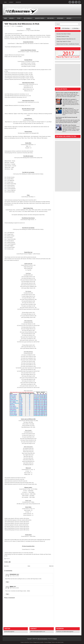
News (58, 28)
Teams (20, 18)
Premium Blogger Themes (50, 642)
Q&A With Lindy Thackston (69, 125)
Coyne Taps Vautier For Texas (64, 41)
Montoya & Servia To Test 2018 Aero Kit (66, 39)
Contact (11, 2)
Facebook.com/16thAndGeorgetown (65, 632)
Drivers (13, 18)
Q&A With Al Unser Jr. (68, 108)
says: (18, 574)
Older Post (51, 566)
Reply (7, 582)
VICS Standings (66, 28)
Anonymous (13, 574)
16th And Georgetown (42, 639)
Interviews (61, 18)
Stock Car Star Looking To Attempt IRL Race (67, 93)
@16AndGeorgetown (9, 632)
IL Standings (75, 28)
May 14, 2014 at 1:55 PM (14, 588)
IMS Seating (52, 18)
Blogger (55, 639)
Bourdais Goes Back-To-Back (64, 34)
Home (5, 2)
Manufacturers (41, 18)
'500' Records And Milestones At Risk (22, 24)
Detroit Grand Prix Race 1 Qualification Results (68, 44)
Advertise (18, 2)
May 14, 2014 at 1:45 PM (14, 576)
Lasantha (42, 642)
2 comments (19, 26)
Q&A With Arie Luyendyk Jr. (70, 99)
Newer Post (6, 566)
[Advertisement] (66, 75)
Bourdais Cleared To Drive (63, 36)
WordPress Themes (29, 642)
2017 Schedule (29, 18)
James (11, 586)
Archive (70, 18)
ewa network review (59, 642)
